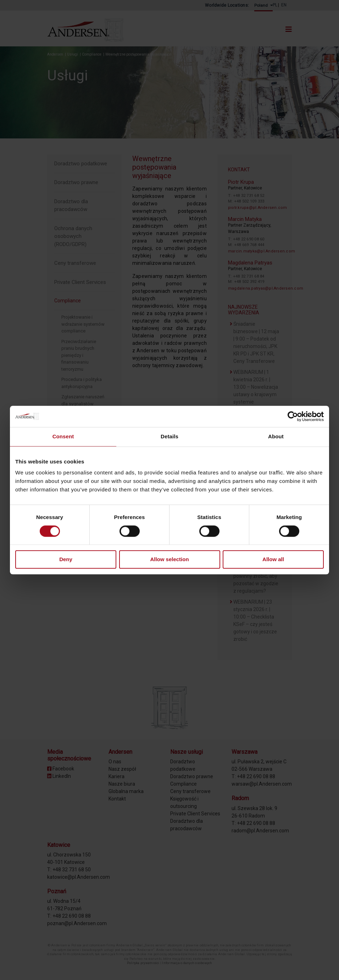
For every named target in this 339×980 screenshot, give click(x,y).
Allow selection (169, 560)
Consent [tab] (63, 436)
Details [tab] (169, 436)
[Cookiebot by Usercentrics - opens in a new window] (293, 416)
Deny (66, 560)
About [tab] (276, 436)
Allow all (273, 560)
